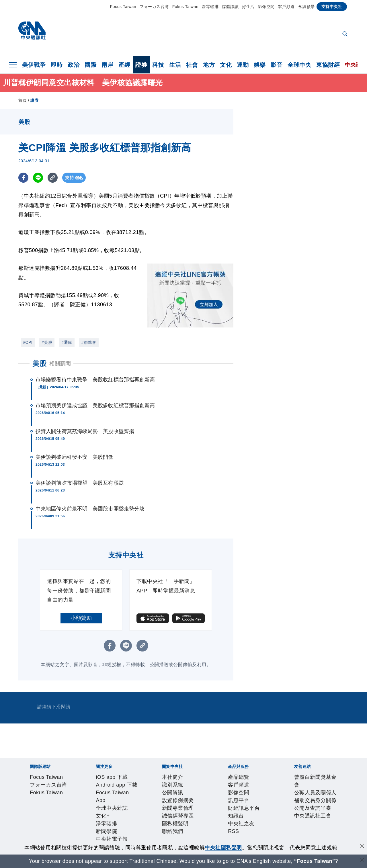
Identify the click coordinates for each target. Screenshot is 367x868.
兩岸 (107, 65)
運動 (243, 65)
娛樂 (260, 65)
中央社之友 (164, 824)
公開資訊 (71, 809)
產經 (124, 65)
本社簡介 (29, 809)
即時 (57, 65)
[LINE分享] (38, 178)
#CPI (28, 342)
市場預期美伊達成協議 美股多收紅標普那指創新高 (95, 405)
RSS (183, 824)
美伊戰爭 (34, 65)
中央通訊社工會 (207, 840)
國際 (90, 65)
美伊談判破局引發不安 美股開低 (75, 457)
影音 (277, 65)
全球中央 (299, 65)
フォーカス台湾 (154, 7)
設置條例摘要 (98, 809)
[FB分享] (23, 178)
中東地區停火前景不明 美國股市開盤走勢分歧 (90, 509)
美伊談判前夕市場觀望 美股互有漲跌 (80, 483)
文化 (226, 65)
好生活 (248, 7)
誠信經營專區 (162, 809)
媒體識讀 (230, 7)
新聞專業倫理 (130, 809)
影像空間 (266, 7)
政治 (74, 65)
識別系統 (50, 809)
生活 (175, 65)
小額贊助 (81, 618)
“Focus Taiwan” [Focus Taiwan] (315, 861)
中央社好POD (272, 793)
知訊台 (143, 824)
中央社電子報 (240, 793)
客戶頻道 (286, 7)
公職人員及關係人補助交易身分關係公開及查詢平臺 (127, 840)
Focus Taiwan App (114, 793)
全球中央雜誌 (152, 793)
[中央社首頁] (32, 32)
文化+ (175, 793)
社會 (192, 65)
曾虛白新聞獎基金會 (42, 840)
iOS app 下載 (34, 793)
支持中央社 (332, 7)
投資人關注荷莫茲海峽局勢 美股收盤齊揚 (85, 431)
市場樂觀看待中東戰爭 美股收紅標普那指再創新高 (95, 380)
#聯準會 (89, 342)
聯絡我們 (215, 809)
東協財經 (328, 65)
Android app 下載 (71, 793)
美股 (39, 363)
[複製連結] (53, 178)
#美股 (47, 342)
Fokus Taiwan (185, 7)
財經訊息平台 (119, 824)
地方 (209, 65)
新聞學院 (213, 793)
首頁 (23, 100)
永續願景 (307, 7)
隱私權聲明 (191, 809)
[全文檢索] (345, 34)
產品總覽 (29, 824)
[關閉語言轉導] (362, 860)
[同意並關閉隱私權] (362, 847)
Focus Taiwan (123, 7)
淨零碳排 (210, 7)
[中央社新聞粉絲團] (20, 762)
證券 (141, 65)
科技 (158, 65)
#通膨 (67, 342)
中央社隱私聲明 (223, 848)
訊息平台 (93, 824)
